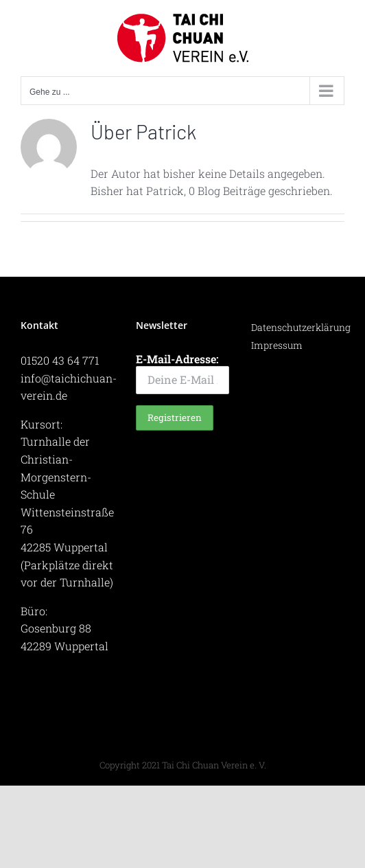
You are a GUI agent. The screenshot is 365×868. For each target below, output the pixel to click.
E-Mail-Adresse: (182, 373)
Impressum (277, 345)
